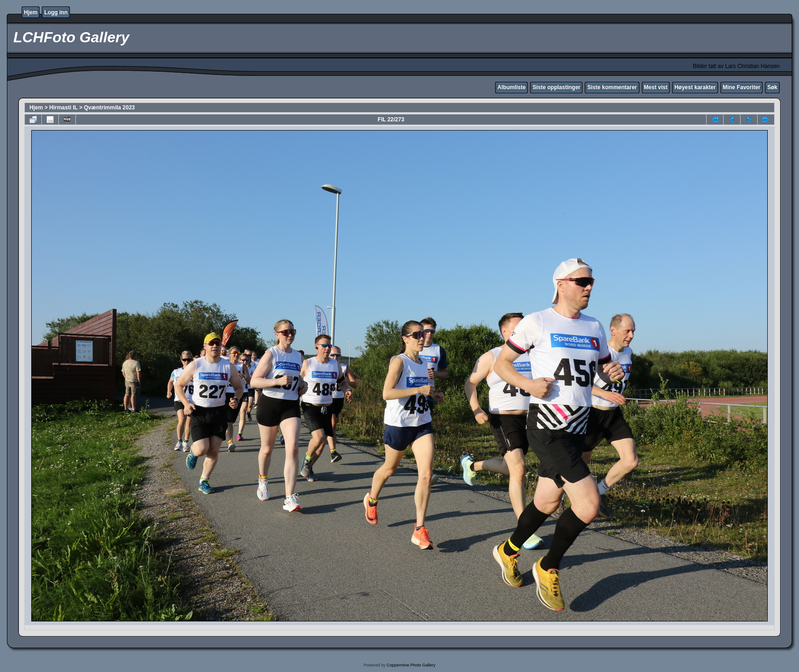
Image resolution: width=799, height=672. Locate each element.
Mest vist (656, 87)
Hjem (31, 12)
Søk (772, 87)
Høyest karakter (695, 87)
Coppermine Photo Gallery (411, 665)
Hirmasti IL (63, 108)
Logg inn (56, 12)
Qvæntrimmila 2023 (110, 108)
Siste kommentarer (612, 87)
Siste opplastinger (556, 87)
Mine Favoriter (742, 87)
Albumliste (511, 87)
